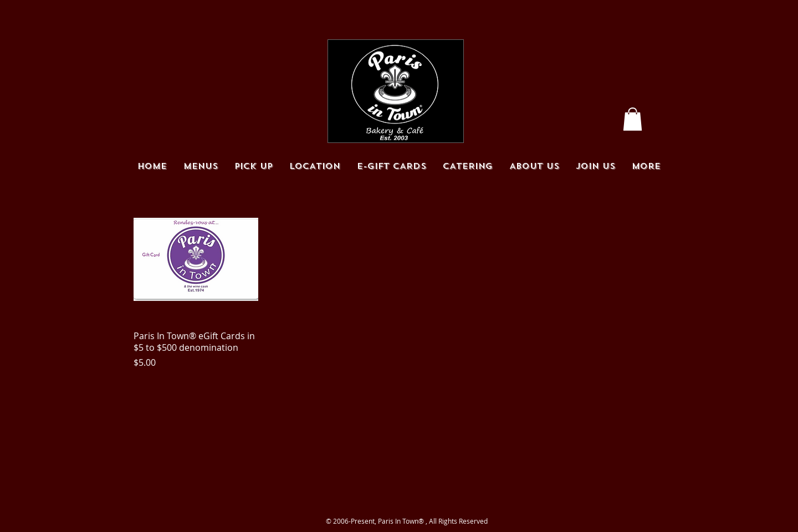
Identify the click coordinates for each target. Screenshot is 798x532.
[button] (633, 119)
